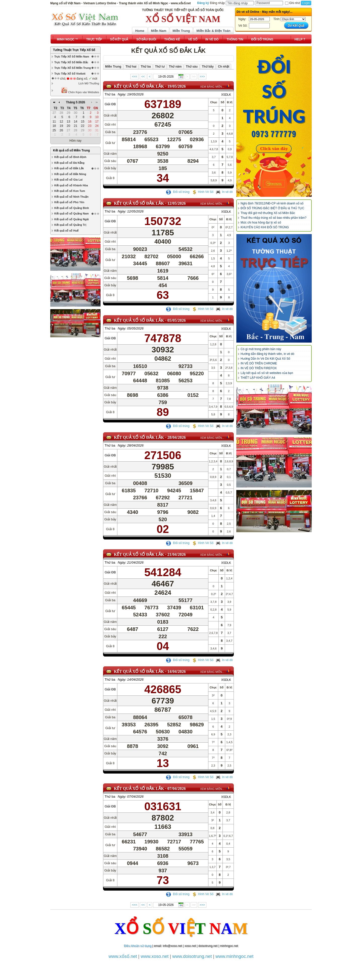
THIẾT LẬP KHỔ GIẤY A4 (258, 378)
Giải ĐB (110, 104)
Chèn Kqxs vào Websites (80, 90)
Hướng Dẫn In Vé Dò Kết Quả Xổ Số (265, 359)
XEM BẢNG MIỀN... (212, 87)
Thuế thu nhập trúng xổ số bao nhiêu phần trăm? (274, 218)
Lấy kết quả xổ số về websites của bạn (267, 373)
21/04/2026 (177, 554)
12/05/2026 (177, 203)
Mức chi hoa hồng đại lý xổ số (261, 223)
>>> (202, 77)
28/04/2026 (177, 437)
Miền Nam (159, 31)
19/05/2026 (177, 86)
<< (143, 77)
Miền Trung (181, 31)
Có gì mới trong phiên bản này (261, 349)
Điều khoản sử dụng (138, 946)
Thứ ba (110, 94)
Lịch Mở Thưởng (89, 83)
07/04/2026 (177, 788)
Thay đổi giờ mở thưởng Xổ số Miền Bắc (268, 213)
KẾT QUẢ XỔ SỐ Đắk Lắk (139, 86)
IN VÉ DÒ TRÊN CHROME (259, 363)
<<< (135, 77)
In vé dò (224, 192)
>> (194, 77)
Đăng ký (203, 3)
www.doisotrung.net (192, 956)
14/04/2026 (177, 671)
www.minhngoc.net (234, 956)
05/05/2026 (177, 320)
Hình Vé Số (203, 192)
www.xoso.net (155, 956)
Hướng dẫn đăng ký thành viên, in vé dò (267, 354)
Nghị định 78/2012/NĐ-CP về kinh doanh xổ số (272, 203)
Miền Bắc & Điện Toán (214, 31)
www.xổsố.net (123, 956)
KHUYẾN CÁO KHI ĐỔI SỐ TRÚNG (265, 227)
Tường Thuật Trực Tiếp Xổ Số (74, 50)
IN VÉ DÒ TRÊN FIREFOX (259, 368)
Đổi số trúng (178, 192)
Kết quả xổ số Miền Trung (71, 150)
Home (140, 31)
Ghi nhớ (292, 3)
